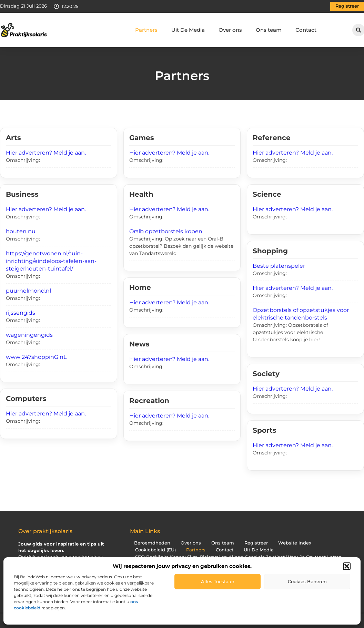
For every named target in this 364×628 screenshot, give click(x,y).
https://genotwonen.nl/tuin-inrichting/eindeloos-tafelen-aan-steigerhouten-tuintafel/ (51, 261)
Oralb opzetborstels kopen (166, 231)
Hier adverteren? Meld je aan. (46, 153)
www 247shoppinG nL (36, 357)
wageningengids (29, 335)
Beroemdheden (152, 543)
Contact (306, 30)
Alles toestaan (218, 581)
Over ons (230, 30)
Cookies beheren (307, 581)
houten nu (21, 231)
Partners (146, 30)
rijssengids (21, 313)
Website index (295, 543)
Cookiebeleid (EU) (155, 550)
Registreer (256, 543)
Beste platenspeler (279, 266)
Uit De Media (188, 30)
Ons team (269, 30)
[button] (347, 566)
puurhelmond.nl (28, 291)
